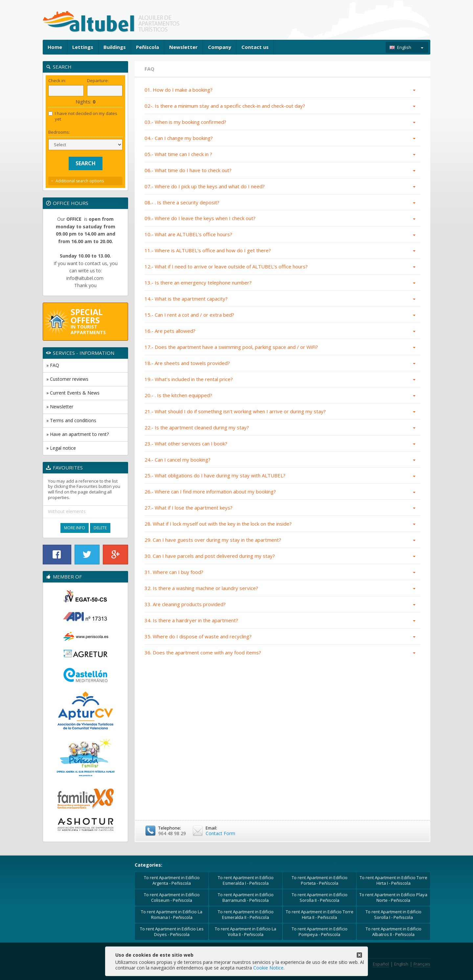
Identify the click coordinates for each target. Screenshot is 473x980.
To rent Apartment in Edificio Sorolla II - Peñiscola (320, 897)
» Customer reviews (67, 379)
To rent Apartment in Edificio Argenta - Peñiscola (172, 880)
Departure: (98, 81)
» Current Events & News (73, 393)
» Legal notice (61, 448)
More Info (75, 528)
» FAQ (53, 365)
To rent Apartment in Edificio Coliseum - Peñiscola (172, 897)
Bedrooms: (59, 132)
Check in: (57, 81)
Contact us (255, 47)
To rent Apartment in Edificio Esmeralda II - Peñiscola (246, 914)
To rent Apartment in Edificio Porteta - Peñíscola (320, 880)
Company (220, 47)
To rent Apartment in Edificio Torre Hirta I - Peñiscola (394, 880)
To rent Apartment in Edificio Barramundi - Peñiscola (246, 897)
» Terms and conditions (71, 420)
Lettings (83, 47)
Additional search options (80, 181)
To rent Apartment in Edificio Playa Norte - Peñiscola (393, 897)
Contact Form (220, 833)
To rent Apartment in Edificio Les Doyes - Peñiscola (172, 932)
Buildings (115, 47)
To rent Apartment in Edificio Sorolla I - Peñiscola (394, 914)
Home (55, 47)
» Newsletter (60, 407)
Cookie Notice (268, 968)
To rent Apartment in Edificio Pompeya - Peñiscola (320, 932)
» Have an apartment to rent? (78, 434)
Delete (100, 528)
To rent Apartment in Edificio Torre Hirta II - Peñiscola (320, 914)
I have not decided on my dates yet (83, 116)
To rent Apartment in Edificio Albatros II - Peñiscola (394, 932)
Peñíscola (147, 47)
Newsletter (183, 47)
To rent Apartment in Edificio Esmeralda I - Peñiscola (246, 880)
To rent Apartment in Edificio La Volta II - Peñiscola (246, 932)
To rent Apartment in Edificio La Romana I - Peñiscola (172, 914)
